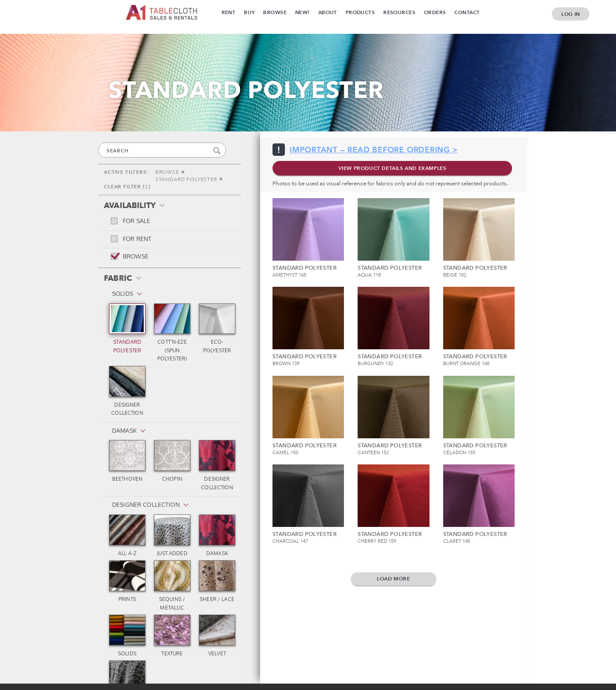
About (328, 12)
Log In (571, 14)
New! (302, 12)
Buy (249, 12)
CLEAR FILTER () (127, 187)
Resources (399, 12)
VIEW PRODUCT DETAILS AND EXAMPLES (392, 168)
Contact (467, 12)
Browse (275, 12)
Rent (229, 12)
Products (360, 12)
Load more (393, 579)
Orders (435, 12)
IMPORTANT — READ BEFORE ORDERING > (374, 150)
